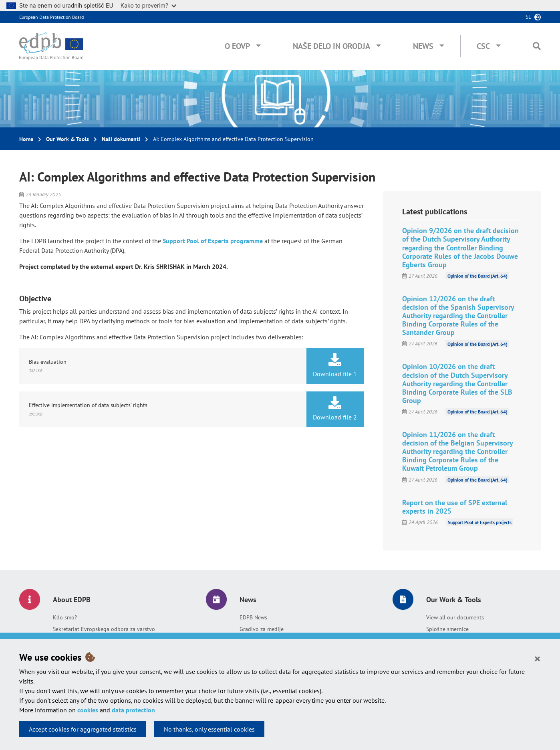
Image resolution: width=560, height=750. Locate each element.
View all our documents (455, 617)
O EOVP (237, 46)
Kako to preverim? (148, 5)
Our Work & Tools (67, 139)
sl (528, 17)
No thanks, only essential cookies (209, 729)
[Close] (537, 658)
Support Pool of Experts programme (213, 241)
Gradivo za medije (262, 629)
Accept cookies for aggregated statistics (83, 729)
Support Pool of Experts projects (480, 522)
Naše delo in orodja (331, 46)
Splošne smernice (447, 629)
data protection (133, 710)
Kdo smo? (65, 617)
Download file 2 (335, 409)
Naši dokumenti (121, 139)
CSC (483, 46)
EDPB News (253, 617)
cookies (88, 710)
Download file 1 (335, 365)
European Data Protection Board (51, 17)
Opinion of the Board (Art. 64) (477, 276)
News (423, 46)
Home (26, 139)
